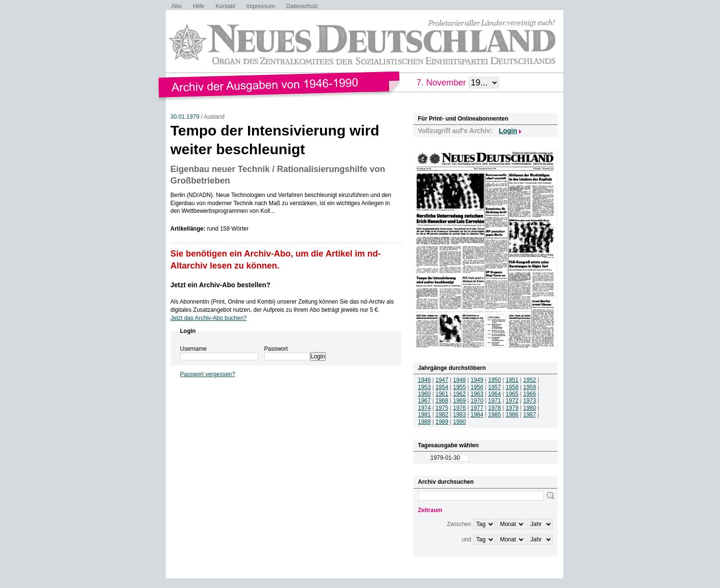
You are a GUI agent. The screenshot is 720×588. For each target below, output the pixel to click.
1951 (512, 380)
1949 (477, 380)
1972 (512, 401)
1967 (425, 401)
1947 (442, 380)
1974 (425, 408)
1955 (460, 387)
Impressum (261, 6)
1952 (530, 380)
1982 (442, 415)
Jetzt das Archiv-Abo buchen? (209, 318)
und (466, 539)
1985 (495, 415)
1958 (512, 387)
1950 (495, 380)
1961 (442, 394)
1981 (425, 415)
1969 (460, 401)
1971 (495, 401)
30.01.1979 (185, 117)
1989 (442, 422)
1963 (477, 394)
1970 (477, 401)
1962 (460, 394)
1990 (460, 422)
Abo (177, 6)
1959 (530, 387)
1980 (530, 408)
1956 (477, 387)
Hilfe (199, 6)
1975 (442, 408)
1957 (495, 387)
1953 (425, 387)
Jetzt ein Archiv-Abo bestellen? (221, 285)
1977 (477, 408)
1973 (530, 401)
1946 (425, 380)
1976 (460, 408)
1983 (460, 415)
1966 (530, 394)
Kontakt (226, 6)
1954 (442, 387)
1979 (512, 408)
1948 (460, 380)
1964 (495, 394)
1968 (442, 401)
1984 (477, 415)
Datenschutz (302, 6)
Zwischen (459, 524)
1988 (425, 422)
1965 (512, 394)
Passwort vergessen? (208, 374)
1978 (495, 408)
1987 (530, 415)
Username (193, 349)
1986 (512, 415)
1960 (425, 394)
